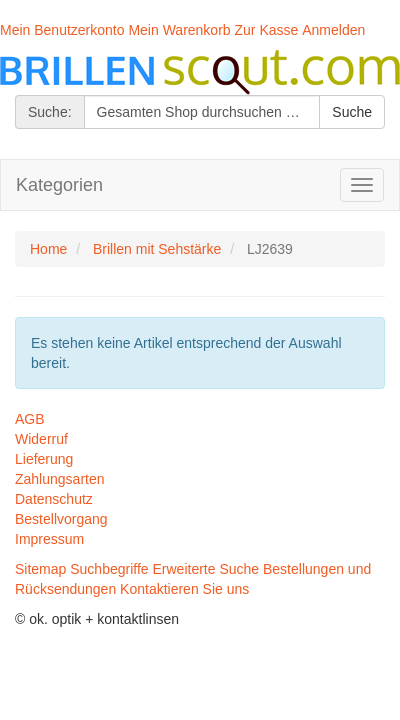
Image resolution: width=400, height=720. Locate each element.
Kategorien (59, 185)
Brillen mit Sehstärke (157, 249)
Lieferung (44, 459)
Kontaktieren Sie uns (184, 589)
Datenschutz (54, 499)
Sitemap (40, 569)
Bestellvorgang (61, 519)
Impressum (49, 539)
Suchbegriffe (109, 569)
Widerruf (41, 439)
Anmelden (333, 30)
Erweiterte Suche (206, 569)
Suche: (50, 112)
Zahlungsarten (60, 479)
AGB (30, 419)
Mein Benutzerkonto (62, 30)
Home (48, 249)
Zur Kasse (267, 30)
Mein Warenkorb (179, 30)
